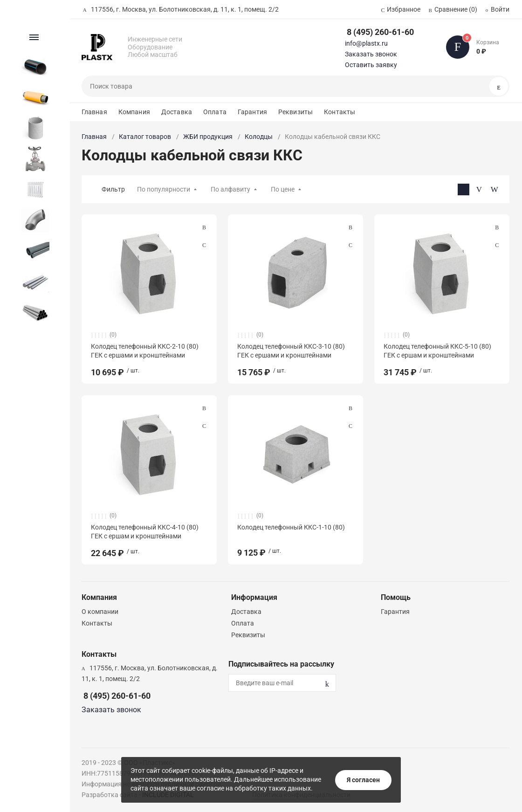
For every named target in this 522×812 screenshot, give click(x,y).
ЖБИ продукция (208, 137)
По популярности (164, 189)
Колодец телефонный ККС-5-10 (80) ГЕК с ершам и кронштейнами (437, 351)
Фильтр (113, 189)
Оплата (215, 112)
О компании (100, 612)
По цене (283, 189)
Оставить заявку (371, 65)
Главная (94, 112)
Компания (134, 112)
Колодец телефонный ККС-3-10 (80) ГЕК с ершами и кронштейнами (291, 351)
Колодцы (259, 137)
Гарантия (252, 112)
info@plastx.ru (366, 43)
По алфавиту (230, 189)
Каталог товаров (145, 137)
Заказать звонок (371, 54)
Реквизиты (295, 112)
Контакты (340, 112)
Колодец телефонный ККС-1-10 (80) (291, 527)
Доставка (177, 112)
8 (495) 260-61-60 (380, 32)
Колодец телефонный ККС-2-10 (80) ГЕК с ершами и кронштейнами (145, 351)
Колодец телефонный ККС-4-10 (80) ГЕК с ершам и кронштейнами (145, 531)
